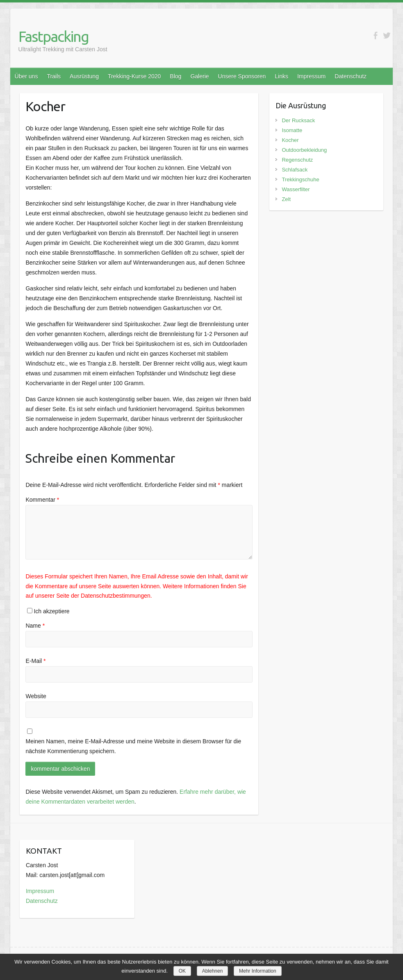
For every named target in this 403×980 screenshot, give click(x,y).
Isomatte (292, 130)
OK (182, 971)
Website (36, 696)
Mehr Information (258, 971)
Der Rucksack (298, 120)
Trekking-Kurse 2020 (134, 76)
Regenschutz (297, 160)
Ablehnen (213, 971)
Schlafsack (295, 170)
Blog (175, 76)
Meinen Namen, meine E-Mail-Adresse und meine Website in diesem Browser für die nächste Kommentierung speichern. (133, 746)
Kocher (290, 140)
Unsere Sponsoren (242, 76)
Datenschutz (351, 76)
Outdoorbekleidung (304, 150)
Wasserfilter (296, 189)
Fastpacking (54, 36)
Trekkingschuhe (300, 179)
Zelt (286, 199)
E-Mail (35, 661)
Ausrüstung (84, 76)
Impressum (311, 76)
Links (281, 76)
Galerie (199, 76)
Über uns (26, 76)
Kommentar (42, 500)
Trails (54, 76)
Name (35, 626)
